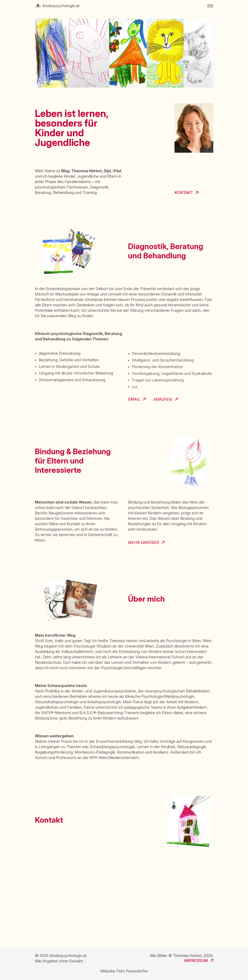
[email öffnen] (137, 400)
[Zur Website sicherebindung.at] (146, 545)
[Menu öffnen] (210, 6)
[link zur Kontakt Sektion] (186, 193)
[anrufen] (165, 400)
